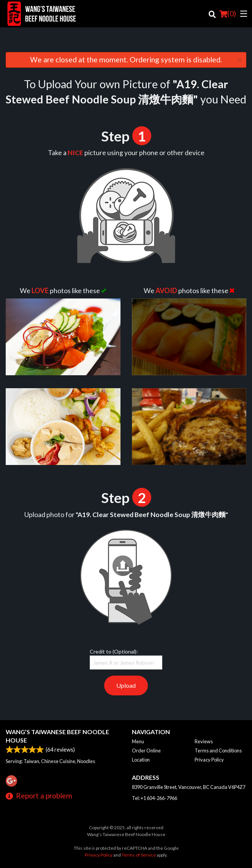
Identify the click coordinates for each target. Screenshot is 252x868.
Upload (126, 685)
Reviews (204, 741)
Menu (138, 741)
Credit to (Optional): (126, 659)
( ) (228, 14)
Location (141, 760)
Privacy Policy (209, 760)
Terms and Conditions (218, 751)
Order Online (146, 751)
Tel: (155, 798)
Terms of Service (139, 855)
